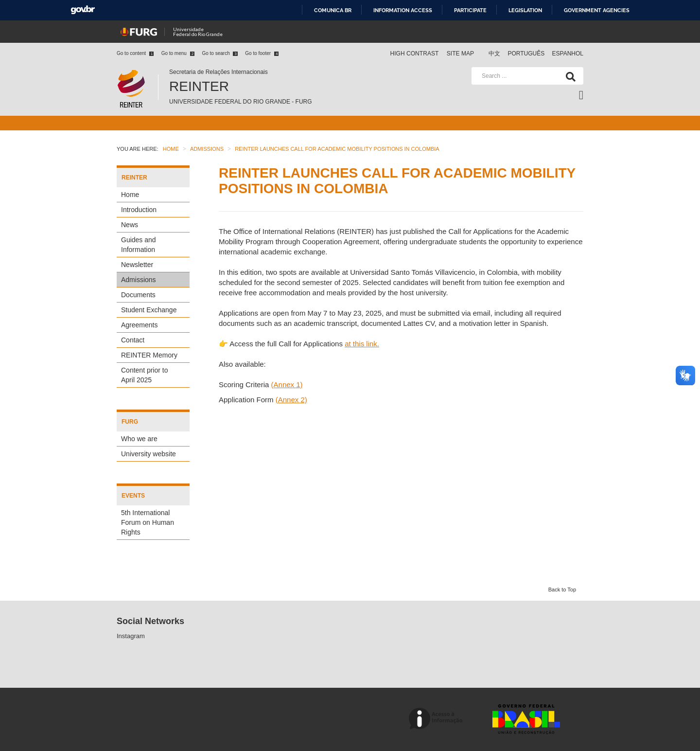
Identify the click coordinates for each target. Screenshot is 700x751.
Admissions (139, 280)
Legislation (525, 10)
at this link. (362, 344)
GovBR (83, 10)
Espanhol (568, 54)
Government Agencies (597, 10)
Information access (403, 10)
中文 (495, 54)
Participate (470, 10)
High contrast (414, 54)
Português (527, 54)
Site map (460, 54)
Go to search (219, 53)
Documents (138, 295)
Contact (133, 340)
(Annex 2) (291, 400)
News (130, 225)
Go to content (135, 53)
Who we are (139, 439)
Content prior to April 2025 (145, 375)
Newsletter (137, 265)
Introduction (139, 210)
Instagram (131, 636)
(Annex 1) (287, 384)
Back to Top (562, 590)
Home (130, 195)
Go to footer (262, 53)
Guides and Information (139, 245)
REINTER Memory (149, 355)
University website (149, 454)
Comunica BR (333, 10)
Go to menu (178, 53)
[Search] (569, 76)
